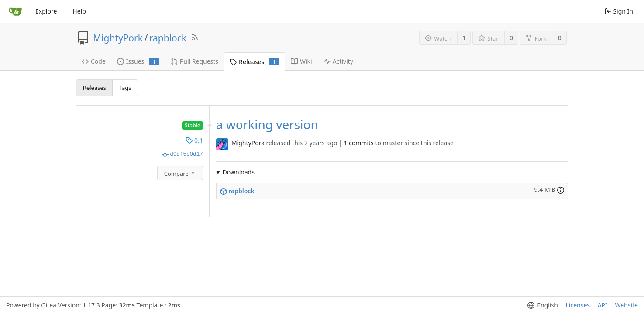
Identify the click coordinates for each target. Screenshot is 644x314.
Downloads (239, 172)
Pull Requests (195, 61)
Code (94, 61)
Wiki (301, 61)
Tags (125, 88)
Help (79, 11)
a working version (267, 124)
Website (626, 305)
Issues (138, 61)
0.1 (194, 140)
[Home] (15, 11)
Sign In (619, 11)
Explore (46, 11)
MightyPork (118, 38)
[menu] (541, 305)
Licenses (578, 305)
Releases (255, 62)
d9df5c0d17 (182, 154)
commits (358, 143)
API (603, 305)
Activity (338, 61)
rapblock (168, 38)
